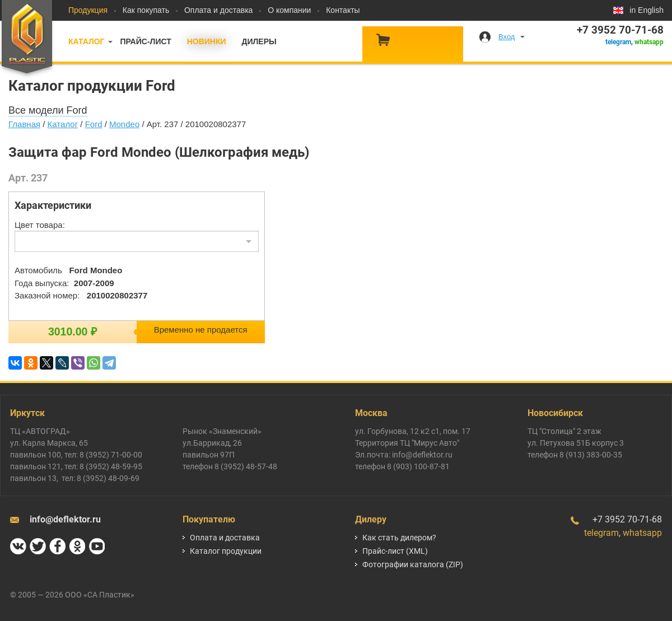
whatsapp (649, 42)
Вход (507, 37)
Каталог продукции (226, 551)
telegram (618, 42)
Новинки (207, 41)
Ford (94, 124)
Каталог (87, 41)
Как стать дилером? (399, 538)
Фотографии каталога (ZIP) (413, 564)
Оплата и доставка (218, 10)
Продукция (88, 10)
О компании (289, 10)
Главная (24, 124)
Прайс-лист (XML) (395, 551)
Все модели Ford (48, 110)
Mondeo (124, 124)
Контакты (343, 10)
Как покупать (146, 10)
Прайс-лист (145, 41)
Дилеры (259, 41)
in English (647, 10)
